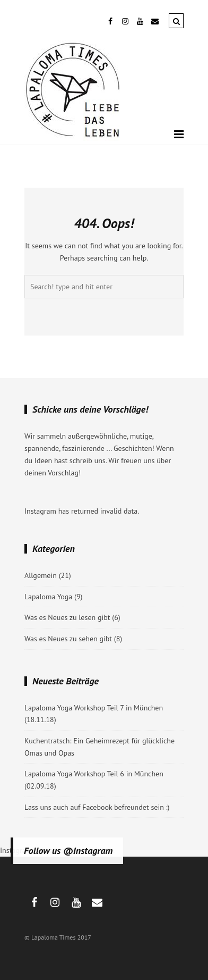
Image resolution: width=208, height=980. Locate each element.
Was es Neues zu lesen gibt (67, 617)
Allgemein (41, 575)
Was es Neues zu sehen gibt (68, 639)
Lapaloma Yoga (48, 597)
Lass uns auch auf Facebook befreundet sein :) (97, 807)
